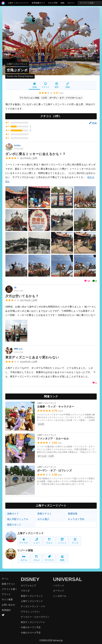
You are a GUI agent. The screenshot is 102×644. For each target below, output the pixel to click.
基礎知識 (73, 514)
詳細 (34, 85)
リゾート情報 (25, 550)
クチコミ (46, 85)
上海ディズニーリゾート (18, 3)
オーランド (59, 591)
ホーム (5, 579)
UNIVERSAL (68, 579)
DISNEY (30, 579)
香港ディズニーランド (32, 596)
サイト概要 (7, 599)
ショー (37, 541)
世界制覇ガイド (38, 3)
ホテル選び (43, 519)
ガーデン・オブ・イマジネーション (66, 98)
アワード (6, 594)
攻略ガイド (13, 514)
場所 (57, 85)
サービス (49, 558)
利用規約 (6, 610)
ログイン (71, 3)
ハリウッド (59, 585)
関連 (68, 85)
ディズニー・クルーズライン (35, 617)
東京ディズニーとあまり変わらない (32, 357)
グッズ (75, 541)
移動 (62, 558)
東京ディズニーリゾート (33, 622)
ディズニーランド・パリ (33, 606)
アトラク (24, 541)
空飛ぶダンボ (17, 70)
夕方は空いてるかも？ (22, 296)
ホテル (24, 558)
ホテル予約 (53, 3)
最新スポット (14, 525)
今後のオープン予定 (31, 627)
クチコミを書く (10, 589)
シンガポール (60, 596)
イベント (62, 541)
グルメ (49, 541)
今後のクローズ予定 (31, 633)
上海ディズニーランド (17, 64)
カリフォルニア (29, 585)
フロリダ (25, 591)
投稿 (62, 3)
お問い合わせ (8, 605)
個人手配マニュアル (18, 519)
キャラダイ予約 (76, 519)
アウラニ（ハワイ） (31, 612)
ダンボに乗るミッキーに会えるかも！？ (35, 154)
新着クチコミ (45, 514)
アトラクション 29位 (29, 98)
